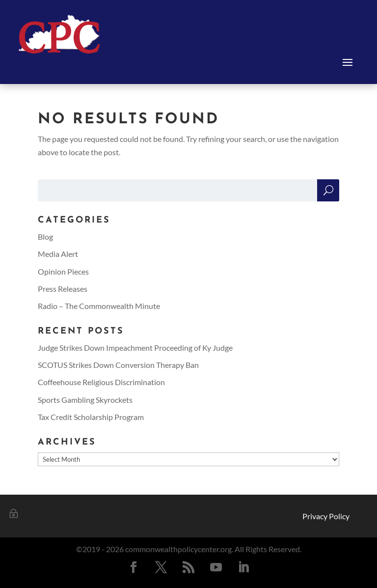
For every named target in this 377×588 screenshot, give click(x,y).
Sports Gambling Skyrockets (85, 400)
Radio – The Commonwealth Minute (99, 306)
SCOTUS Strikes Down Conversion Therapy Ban (118, 365)
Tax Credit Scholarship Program (91, 417)
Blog (45, 237)
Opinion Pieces (63, 271)
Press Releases (63, 289)
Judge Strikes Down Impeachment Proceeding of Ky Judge (135, 348)
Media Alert (58, 254)
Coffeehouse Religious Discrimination (101, 382)
